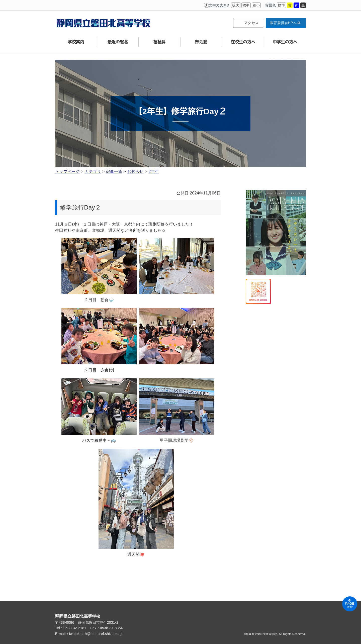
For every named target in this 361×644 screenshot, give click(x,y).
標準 (246, 5)
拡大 (236, 5)
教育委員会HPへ (285, 23)
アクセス (251, 23)
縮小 (256, 5)
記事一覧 (114, 172)
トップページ (67, 172)
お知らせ (136, 172)
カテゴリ (93, 172)
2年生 (154, 172)
